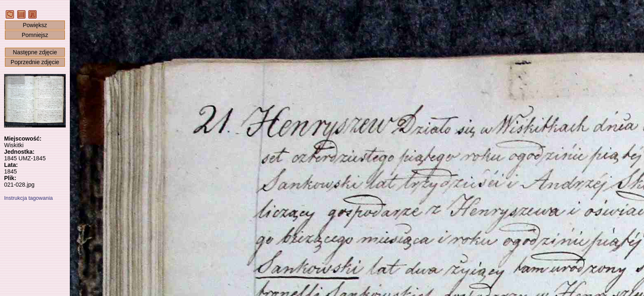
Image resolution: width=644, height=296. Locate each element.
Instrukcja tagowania (29, 198)
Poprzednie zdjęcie (35, 62)
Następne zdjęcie (35, 52)
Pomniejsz (35, 35)
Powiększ (35, 25)
